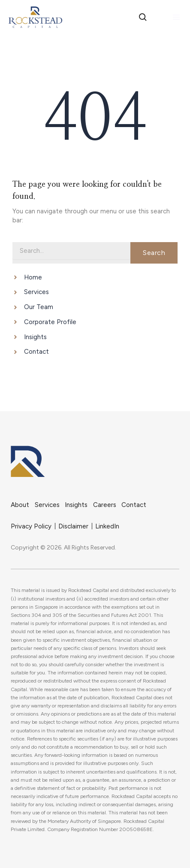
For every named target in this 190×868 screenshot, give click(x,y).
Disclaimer (73, 526)
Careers (105, 505)
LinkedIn (107, 526)
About (20, 505)
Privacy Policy (31, 526)
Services (47, 505)
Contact (134, 505)
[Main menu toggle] (176, 17)
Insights (76, 505)
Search (154, 253)
